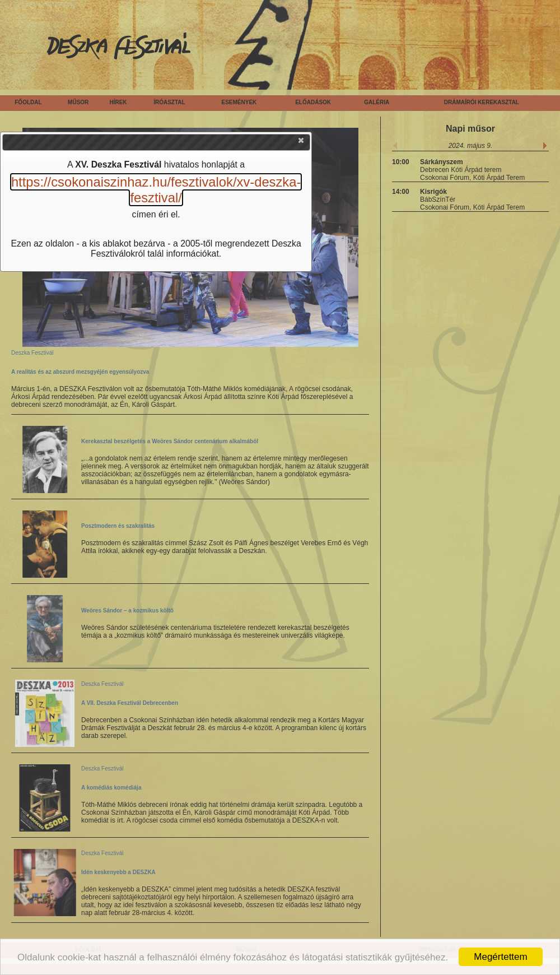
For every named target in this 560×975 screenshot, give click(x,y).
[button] (302, 143)
